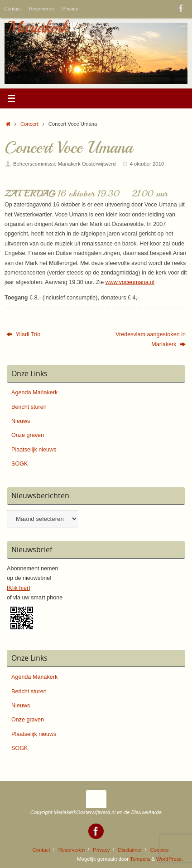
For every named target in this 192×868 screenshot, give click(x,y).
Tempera (140, 859)
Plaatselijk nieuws (34, 450)
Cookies (160, 850)
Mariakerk (37, 27)
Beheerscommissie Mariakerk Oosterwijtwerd (65, 164)
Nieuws (21, 421)
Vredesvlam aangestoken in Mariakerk (151, 339)
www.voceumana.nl (130, 282)
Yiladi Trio (23, 334)
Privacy (70, 9)
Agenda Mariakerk (34, 392)
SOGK (19, 464)
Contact (12, 9)
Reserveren (41, 9)
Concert (29, 124)
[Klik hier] (19, 588)
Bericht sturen (29, 407)
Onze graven (28, 435)
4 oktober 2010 (147, 164)
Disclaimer (130, 850)
